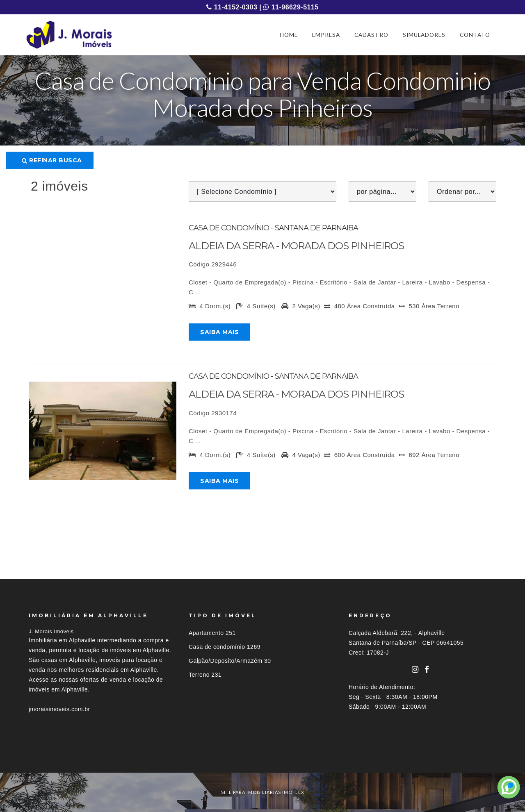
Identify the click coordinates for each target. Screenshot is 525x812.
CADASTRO (371, 35)
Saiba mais (219, 332)
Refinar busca (52, 160)
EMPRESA (326, 35)
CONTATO (475, 35)
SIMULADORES (424, 35)
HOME (289, 35)
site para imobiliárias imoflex (263, 792)
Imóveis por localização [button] (62, 758)
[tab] (262, 758)
